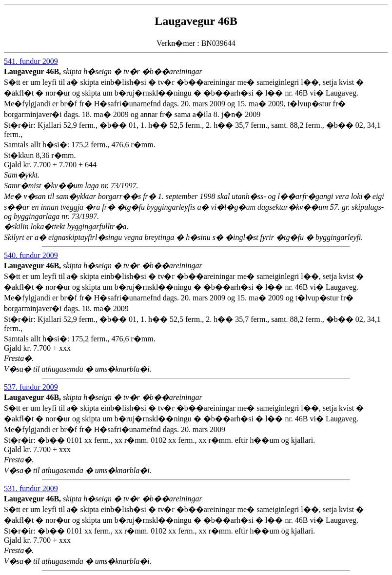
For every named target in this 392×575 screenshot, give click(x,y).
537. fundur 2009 (31, 387)
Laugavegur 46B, (33, 71)
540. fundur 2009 (31, 255)
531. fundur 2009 (31, 488)
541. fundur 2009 (31, 61)
